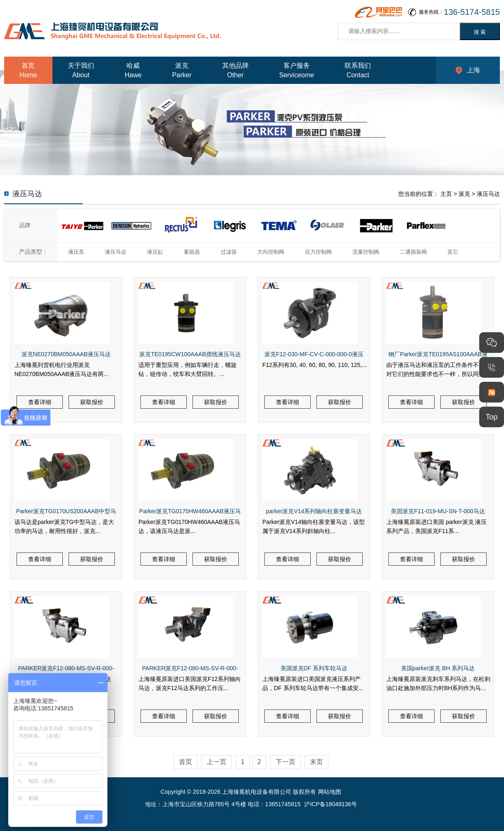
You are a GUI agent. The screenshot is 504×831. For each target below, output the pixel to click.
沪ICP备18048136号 (330, 804)
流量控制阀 (366, 252)
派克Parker (182, 70)
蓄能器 (192, 252)
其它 (453, 252)
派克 (464, 194)
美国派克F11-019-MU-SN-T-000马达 (438, 511)
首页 (185, 762)
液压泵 (76, 252)
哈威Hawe (133, 70)
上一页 (216, 762)
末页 (316, 762)
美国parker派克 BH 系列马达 (438, 668)
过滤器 (229, 252)
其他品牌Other (235, 70)
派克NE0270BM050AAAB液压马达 (66, 354)
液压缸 (155, 252)
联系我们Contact (358, 70)
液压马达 (488, 194)
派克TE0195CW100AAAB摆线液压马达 (190, 354)
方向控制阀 (271, 252)
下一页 (285, 762)
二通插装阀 (413, 252)
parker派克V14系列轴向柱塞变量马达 (314, 511)
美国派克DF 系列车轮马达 (314, 668)
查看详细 (40, 402)
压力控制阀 (318, 252)
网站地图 (330, 792)
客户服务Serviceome (297, 70)
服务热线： (459, 12)
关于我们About (81, 70)
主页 (446, 194)
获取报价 (92, 402)
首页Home (28, 70)
